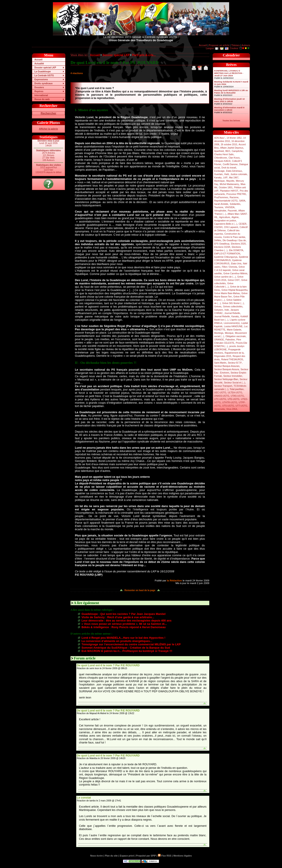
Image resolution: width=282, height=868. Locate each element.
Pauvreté (232, 211)
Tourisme (219, 207)
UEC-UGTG (220, 393)
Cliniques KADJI (222, 161)
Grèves (218, 307)
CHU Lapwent (231, 227)
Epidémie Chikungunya (226, 257)
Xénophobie (220, 211)
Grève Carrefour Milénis (235, 273)
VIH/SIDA (230, 207)
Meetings (219, 333)
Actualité (39, 64)
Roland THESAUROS (232, 359)
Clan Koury (234, 158)
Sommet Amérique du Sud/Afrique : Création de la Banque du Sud (126, 648)
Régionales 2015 (223, 356)
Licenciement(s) (232, 323)
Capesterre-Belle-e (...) (226, 224)
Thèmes (235, 45)
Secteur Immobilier (233, 376)
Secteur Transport (223, 386)
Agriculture (225, 217)
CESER (242, 224)
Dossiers (39, 87)
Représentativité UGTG (226, 201)
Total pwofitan (237, 389)
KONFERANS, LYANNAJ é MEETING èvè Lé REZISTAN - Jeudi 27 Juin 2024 (229, 73)
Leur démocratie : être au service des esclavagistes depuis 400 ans (126, 621)
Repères (39, 91)
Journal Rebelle (232, 313)
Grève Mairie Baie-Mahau (227, 293)
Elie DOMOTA (236, 250)
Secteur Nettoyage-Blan (226, 379)
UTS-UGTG (228, 406)
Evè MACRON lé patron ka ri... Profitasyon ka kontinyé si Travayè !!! (127, 651)
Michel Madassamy (229, 184)
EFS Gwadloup (222, 244)
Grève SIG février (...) (233, 303)
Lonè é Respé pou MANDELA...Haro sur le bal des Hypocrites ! (123, 638)
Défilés (218, 240)
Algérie (235, 217)
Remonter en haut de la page (140, 590)
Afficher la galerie (48, 129)
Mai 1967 (234, 178)
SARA (242, 201)
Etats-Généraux (234, 171)
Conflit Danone (230, 164)
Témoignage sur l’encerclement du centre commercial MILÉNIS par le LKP (131, 644)
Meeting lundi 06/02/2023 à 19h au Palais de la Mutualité (231, 91)
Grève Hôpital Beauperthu (234, 290)
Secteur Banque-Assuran (227, 366)
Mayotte (230, 181)
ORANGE (219, 340)
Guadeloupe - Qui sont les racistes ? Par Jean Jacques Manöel (123, 614)
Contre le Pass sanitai (234, 237)
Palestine (230, 340)
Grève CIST (234, 280)
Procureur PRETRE (236, 194)
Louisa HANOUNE (233, 326)
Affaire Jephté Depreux (232, 148)
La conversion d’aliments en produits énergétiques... (117, 641)
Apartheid (219, 151)
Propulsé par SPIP (146, 856)
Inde (227, 310)
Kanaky (218, 178)
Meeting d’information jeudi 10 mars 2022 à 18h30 (229, 100)
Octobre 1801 (226, 188)
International (41, 95)
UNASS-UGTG (222, 396)
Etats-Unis (236, 264)
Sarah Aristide (221, 204)
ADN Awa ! (220, 138)
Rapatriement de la (234, 353)
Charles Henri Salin (224, 154)
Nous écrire (97, 856)
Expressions (41, 79)
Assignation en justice (225, 221)
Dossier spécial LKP (45, 68)
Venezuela (219, 409)
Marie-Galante (234, 330)
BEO (228, 151)
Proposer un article (219, 45)
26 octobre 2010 (229, 145)
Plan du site (111, 856)
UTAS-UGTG (237, 396)
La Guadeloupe (43, 72)
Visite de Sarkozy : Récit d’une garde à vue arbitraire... (118, 617)
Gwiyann (219, 310)
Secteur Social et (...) (235, 383)
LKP (225, 178)
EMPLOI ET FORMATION (227, 254)
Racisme (234, 197)
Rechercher (48, 113)
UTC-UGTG (220, 399)
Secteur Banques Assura (227, 369)
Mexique (229, 333)
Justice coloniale (239, 174)
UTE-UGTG (233, 399)
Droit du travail (229, 168)
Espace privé (127, 856)
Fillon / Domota (229, 267)
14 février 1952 (234, 138)
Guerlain (218, 174)
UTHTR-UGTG (230, 402)
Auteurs (246, 45)
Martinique (219, 181)
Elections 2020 (238, 244)
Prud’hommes (221, 197)
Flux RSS (165, 856)
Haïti (227, 174)
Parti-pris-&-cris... (144, 55)
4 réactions (77, 73)
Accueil (203, 45)
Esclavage (219, 171)
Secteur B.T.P (235, 363)
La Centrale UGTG (44, 76)
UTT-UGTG (241, 406)
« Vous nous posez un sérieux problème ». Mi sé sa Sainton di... (124, 624)
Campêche (237, 151)
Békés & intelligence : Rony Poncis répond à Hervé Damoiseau (124, 627)
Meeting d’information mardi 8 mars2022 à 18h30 (229, 109)
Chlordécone (221, 158)
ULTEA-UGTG (235, 393)
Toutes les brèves (231, 120)
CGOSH (218, 227)
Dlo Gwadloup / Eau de (234, 240)
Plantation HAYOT (229, 191)
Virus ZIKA (232, 409)
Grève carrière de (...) (225, 277)
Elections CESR (222, 247)
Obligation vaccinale (236, 336)
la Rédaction (174, 581)
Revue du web (42, 99)
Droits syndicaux (43, 83)
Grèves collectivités (233, 307)
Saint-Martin (220, 363)
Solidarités (235, 204)
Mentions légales (183, 856)
